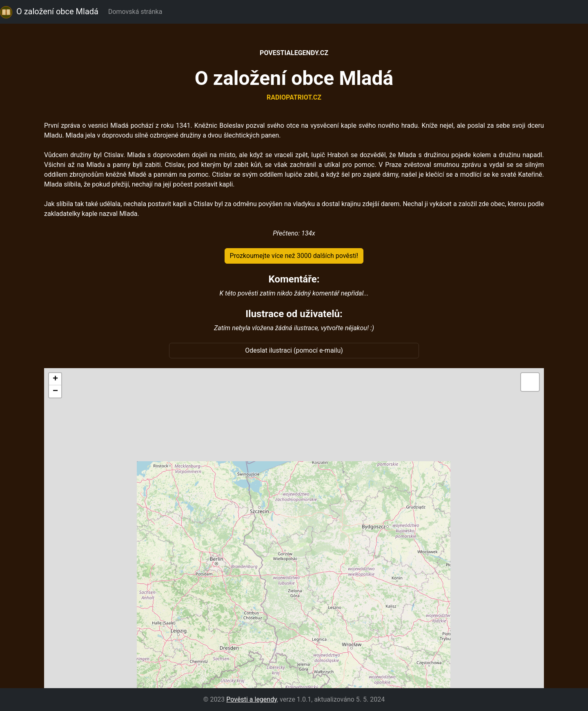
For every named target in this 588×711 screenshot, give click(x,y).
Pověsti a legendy (252, 699)
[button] (55, 379)
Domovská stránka (137, 12)
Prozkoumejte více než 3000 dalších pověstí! (294, 256)
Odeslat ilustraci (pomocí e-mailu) (294, 350)
